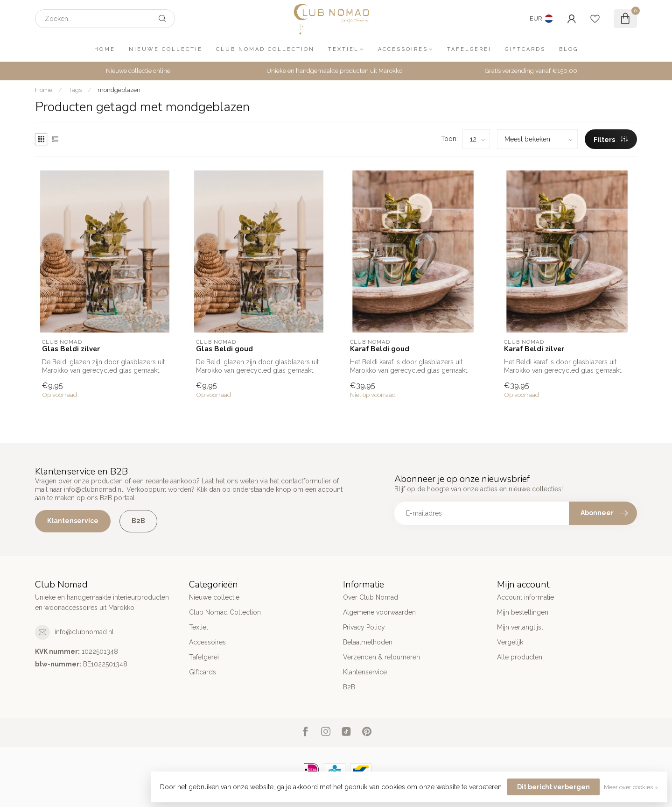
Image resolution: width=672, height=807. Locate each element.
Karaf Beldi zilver (534, 349)
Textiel (343, 49)
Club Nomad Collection (265, 49)
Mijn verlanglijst (520, 627)
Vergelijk (510, 642)
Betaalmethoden (368, 642)
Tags (75, 90)
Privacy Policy (364, 627)
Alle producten (520, 657)
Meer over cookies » (631, 787)
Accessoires (403, 49)
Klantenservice (73, 521)
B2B (138, 521)
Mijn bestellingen (523, 612)
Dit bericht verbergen (553, 787)
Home (105, 49)
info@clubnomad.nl (84, 632)
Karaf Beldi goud (380, 349)
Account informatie (525, 597)
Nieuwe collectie (166, 49)
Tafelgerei (469, 49)
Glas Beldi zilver (71, 349)
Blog (569, 49)
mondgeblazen (119, 90)
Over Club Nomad (371, 597)
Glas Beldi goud (224, 349)
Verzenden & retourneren (381, 657)
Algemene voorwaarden (379, 612)
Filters (611, 140)
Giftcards (525, 49)
